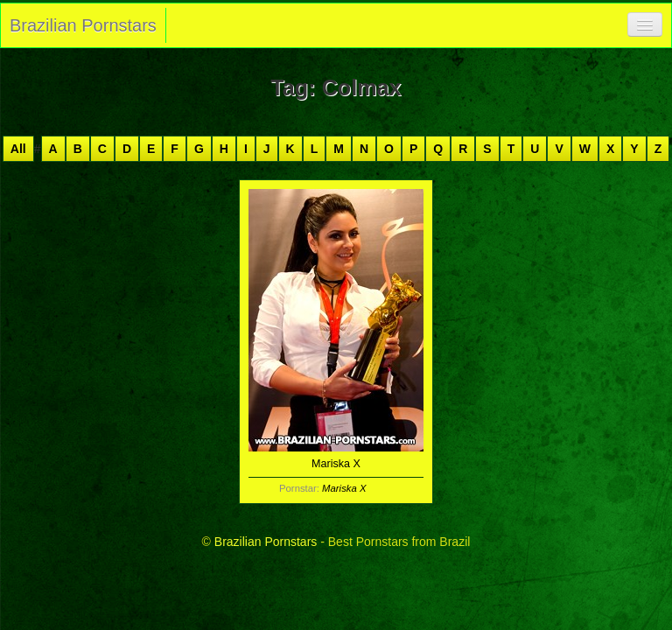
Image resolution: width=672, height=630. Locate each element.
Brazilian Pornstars (83, 25)
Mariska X (344, 488)
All (18, 149)
